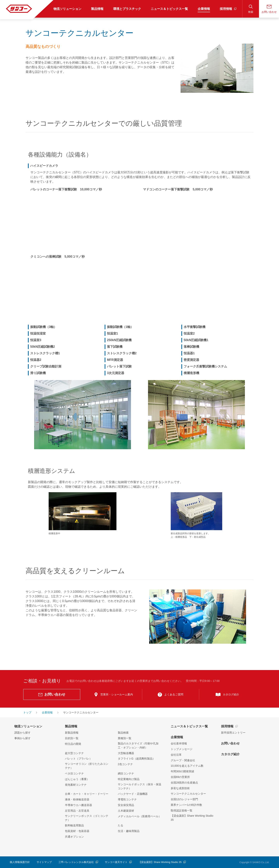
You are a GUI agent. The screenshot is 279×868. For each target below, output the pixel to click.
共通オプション (74, 837)
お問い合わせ (230, 743)
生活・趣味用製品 (129, 831)
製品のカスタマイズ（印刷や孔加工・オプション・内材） (138, 745)
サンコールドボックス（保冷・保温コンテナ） (139, 786)
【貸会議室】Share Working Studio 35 (192, 818)
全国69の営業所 (180, 777)
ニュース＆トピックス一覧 (189, 726)
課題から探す (22, 733)
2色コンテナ (125, 764)
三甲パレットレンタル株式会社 (76, 862)
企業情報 (177, 737)
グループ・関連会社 (183, 760)
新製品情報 (72, 733)
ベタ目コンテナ (74, 773)
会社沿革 (176, 755)
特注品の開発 (73, 744)
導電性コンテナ (127, 799)
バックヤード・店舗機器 (133, 794)
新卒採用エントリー (233, 733)
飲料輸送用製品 (74, 825)
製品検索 (123, 733)
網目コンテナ (126, 773)
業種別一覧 (125, 738)
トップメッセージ (182, 749)
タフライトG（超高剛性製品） (136, 759)
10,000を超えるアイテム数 (187, 766)
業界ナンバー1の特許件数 (186, 805)
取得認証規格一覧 (182, 810)
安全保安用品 (126, 805)
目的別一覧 (72, 738)
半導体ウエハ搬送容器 (78, 805)
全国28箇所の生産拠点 (184, 783)
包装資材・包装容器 (77, 831)
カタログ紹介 (230, 754)
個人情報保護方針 (20, 862)
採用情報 (227, 726)
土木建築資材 (126, 811)
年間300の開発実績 (182, 771)
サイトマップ (44, 862)
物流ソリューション (28, 726)
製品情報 (71, 726)
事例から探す (22, 738)
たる (121, 825)
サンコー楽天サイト (116, 862)
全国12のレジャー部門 (184, 799)
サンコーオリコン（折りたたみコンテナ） (87, 766)
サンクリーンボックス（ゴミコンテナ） (87, 818)
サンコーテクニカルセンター (188, 794)
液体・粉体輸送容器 (77, 799)
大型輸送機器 (126, 753)
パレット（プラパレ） (78, 759)
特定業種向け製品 (129, 779)
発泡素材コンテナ (76, 785)
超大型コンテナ (74, 753)
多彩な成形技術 (180, 788)
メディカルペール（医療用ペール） (139, 816)
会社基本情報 (179, 743)
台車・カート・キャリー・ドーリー (87, 794)
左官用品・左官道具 (77, 811)
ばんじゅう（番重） (77, 779)
